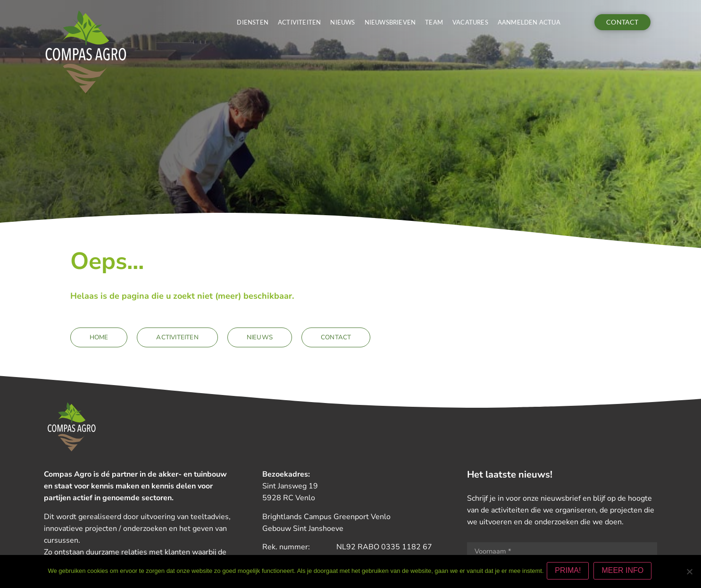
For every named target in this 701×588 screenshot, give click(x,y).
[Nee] (689, 572)
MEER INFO (624, 572)
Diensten (253, 22)
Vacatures (470, 22)
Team (434, 22)
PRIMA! (570, 572)
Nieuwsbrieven (390, 22)
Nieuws (342, 22)
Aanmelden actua (529, 22)
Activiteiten (299, 22)
